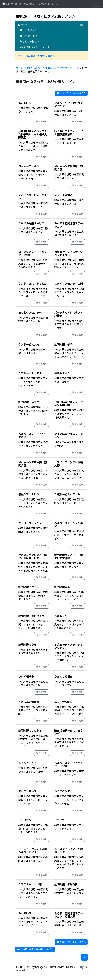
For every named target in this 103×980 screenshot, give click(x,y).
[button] (84, 957)
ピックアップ (28, 30)
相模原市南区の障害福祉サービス (61, 68)
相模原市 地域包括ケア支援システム (46, 16)
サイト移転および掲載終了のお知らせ (39, 56)
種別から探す (29, 36)
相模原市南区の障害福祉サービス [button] (35, 949)
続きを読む (41, 121)
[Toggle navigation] (97, 4)
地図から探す (28, 41)
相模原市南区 (33, 68)
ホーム (22, 24)
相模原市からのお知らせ (35, 47)
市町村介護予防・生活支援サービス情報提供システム (30, 4)
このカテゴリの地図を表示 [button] (71, 93)
